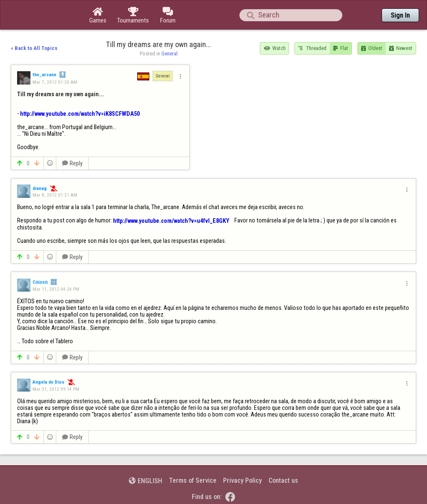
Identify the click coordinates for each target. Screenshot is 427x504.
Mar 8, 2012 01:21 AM (55, 195)
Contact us (283, 480)
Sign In (400, 15)
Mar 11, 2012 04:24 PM (56, 289)
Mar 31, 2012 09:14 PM (56, 389)
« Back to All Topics (34, 48)
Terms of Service (193, 480)
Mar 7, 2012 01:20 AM (55, 82)
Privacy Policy (242, 480)
